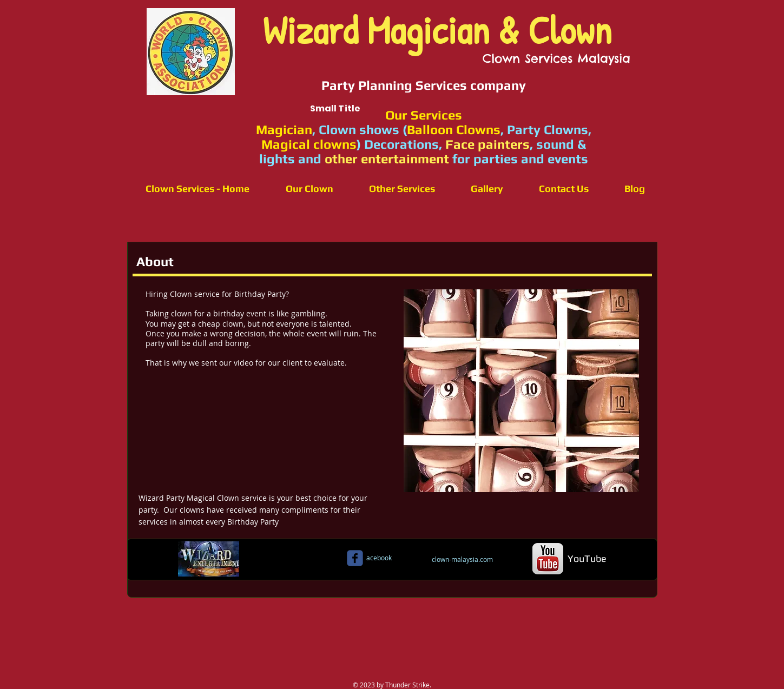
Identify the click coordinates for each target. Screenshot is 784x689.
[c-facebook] (355, 558)
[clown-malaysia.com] (463, 559)
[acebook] (379, 558)
